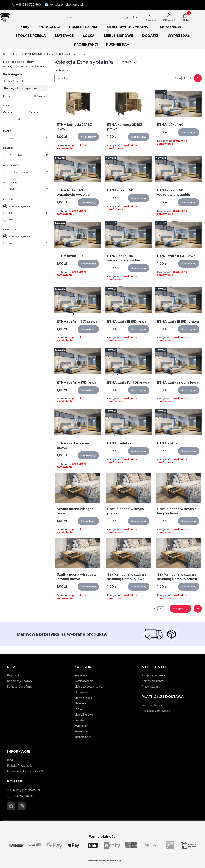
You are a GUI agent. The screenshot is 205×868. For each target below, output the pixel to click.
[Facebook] (11, 806)
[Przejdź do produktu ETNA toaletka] (128, 422)
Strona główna (12, 54)
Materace (80, 703)
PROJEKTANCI (86, 44)
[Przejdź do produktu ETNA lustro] (178, 422)
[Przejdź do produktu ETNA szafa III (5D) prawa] (178, 300)
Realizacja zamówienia (156, 711)
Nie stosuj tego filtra (20, 206)
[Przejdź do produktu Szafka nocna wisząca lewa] (78, 488)
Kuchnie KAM (83, 737)
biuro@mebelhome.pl (27, 790)
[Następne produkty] (180, 609)
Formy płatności (152, 705)
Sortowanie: (63, 70)
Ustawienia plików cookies (24, 771)
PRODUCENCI (49, 27)
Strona (178, 78)
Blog (10, 760)
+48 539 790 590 (24, 796)
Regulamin (14, 675)
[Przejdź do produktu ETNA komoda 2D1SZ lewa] (78, 104)
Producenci (81, 675)
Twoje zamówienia (153, 675)
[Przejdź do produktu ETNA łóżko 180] (78, 235)
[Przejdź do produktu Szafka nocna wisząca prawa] (128, 488)
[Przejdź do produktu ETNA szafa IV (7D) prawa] (128, 361)
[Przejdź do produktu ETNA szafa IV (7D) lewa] (78, 361)
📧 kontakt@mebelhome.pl (64, 4)
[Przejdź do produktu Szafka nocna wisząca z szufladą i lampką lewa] (128, 553)
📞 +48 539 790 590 (26, 4)
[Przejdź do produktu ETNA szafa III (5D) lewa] (128, 300)
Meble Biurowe (84, 715)
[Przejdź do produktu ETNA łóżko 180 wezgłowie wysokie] (128, 235)
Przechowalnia (151, 687)
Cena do (34, 112)
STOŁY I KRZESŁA (31, 36)
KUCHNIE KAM (118, 44)
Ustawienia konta (152, 681)
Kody (25, 27)
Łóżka (78, 709)
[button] (135, 18)
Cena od (8, 112)
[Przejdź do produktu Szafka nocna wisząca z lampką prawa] (78, 553)
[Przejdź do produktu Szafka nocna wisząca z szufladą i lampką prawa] (178, 553)
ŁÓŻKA (89, 36)
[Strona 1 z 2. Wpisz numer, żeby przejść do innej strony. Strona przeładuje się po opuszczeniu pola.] (185, 78)
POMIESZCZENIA (83, 27)
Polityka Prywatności (20, 766)
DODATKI (150, 36)
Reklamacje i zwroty (20, 681)
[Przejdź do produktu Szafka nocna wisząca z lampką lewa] (178, 488)
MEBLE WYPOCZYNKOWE (129, 27)
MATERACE (64, 36)
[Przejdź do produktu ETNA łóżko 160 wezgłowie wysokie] (178, 169)
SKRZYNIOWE (172, 27)
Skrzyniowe (82, 692)
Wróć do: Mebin (15, 81)
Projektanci (81, 731)
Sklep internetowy (101, 861)
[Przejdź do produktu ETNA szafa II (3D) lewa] (178, 235)
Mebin (51, 54)
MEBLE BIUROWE (118, 36)
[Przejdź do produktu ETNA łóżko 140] (178, 104)
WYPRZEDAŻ (179, 36)
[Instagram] (22, 806)
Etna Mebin (16, 155)
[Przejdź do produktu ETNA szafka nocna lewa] (178, 361)
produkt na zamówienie (22, 172)
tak (11, 213)
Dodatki (79, 720)
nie (11, 220)
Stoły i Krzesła (83, 698)
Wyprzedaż (81, 726)
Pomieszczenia (84, 681)
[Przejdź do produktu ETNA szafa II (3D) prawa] (78, 300)
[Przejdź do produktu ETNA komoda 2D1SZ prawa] (128, 104)
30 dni (13, 189)
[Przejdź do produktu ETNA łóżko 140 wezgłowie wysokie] (78, 169)
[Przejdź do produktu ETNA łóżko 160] (128, 169)
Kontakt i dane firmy (20, 687)
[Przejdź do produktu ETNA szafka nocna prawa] (78, 422)
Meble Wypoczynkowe (88, 687)
